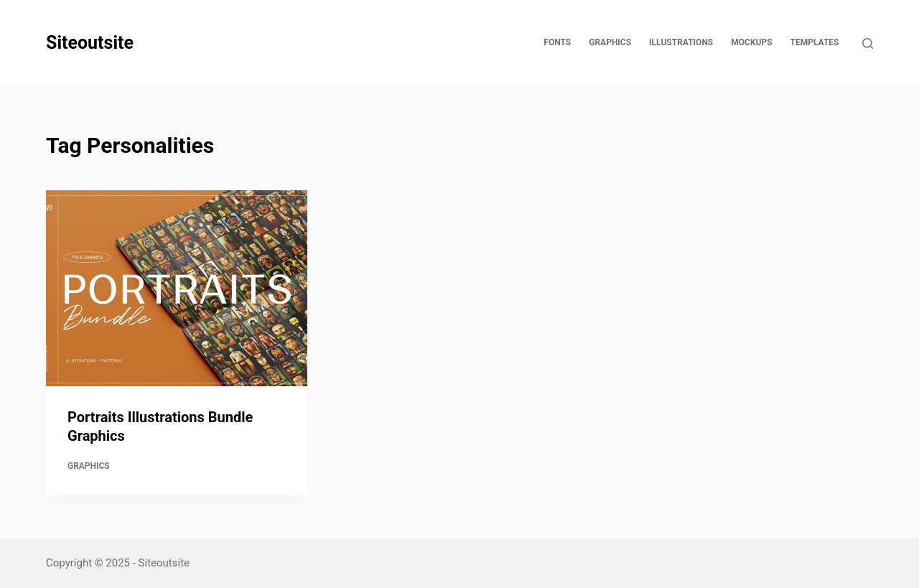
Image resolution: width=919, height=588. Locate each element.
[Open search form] (868, 43)
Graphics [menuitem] (610, 42)
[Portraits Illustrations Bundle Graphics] (177, 288)
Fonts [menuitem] (557, 42)
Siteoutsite (90, 43)
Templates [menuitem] (815, 42)
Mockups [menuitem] (751, 42)
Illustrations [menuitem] (681, 42)
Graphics (89, 466)
